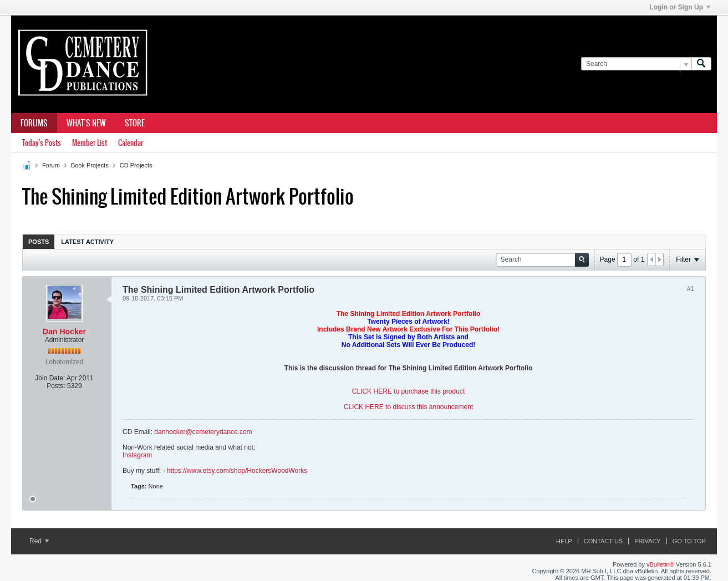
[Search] (636, 64)
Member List (90, 143)
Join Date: (50, 378)
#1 (691, 289)
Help (564, 541)
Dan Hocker (64, 332)
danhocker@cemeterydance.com (203, 432)
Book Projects (90, 165)
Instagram (137, 455)
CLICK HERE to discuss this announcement (408, 407)
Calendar (131, 143)
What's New (86, 123)
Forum (51, 165)
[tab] (39, 241)
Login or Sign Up (680, 7)
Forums (34, 123)
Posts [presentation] (39, 242)
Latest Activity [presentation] (87, 242)
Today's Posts (42, 143)
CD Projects (136, 165)
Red (39, 541)
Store (135, 123)
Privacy (647, 541)
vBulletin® (660, 564)
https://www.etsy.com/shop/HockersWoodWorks (237, 471)
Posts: (56, 386)
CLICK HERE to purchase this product (408, 391)
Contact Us (604, 541)
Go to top (689, 541)
